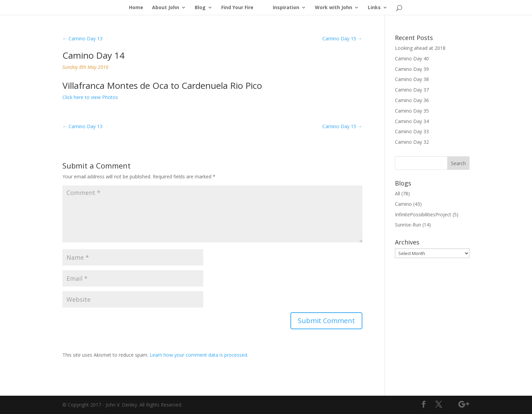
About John (166, 8)
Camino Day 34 (412, 121)
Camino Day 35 (412, 111)
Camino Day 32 (412, 142)
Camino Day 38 (412, 79)
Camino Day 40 (412, 58)
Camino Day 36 (412, 100)
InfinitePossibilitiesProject (423, 214)
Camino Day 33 (412, 131)
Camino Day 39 (412, 69)
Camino (403, 204)
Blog (200, 8)
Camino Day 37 (412, 90)
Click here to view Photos (90, 97)
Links (374, 8)
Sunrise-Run (408, 225)
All (397, 193)
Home (136, 8)
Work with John (334, 8)
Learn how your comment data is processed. (199, 355)
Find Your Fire (237, 8)
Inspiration (286, 8)
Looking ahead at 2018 (420, 48)
